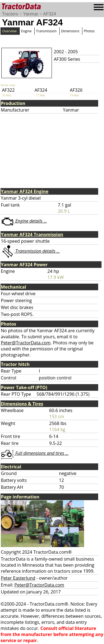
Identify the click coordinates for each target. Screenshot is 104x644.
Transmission (46, 31)
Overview (9, 31)
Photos (89, 31)
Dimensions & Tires (22, 404)
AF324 (50, 14)
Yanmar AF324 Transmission (32, 234)
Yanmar (31, 14)
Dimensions (70, 31)
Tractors (10, 14)
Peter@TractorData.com (26, 343)
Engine (26, 31)
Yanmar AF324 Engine (25, 191)
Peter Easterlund (18, 578)
